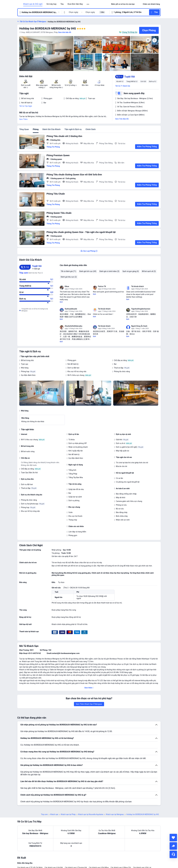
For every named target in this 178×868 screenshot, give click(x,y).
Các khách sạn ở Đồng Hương (122, 855)
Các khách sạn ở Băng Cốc (121, 850)
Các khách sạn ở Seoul (74, 860)
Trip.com (44, 797)
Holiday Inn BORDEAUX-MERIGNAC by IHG (48, 28)
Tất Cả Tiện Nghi (26, 106)
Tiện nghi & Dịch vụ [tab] (73, 129)
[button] (88, 4)
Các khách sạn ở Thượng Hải (76, 850)
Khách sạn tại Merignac (115, 797)
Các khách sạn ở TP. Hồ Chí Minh (30, 850)
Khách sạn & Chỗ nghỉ (33, 4)
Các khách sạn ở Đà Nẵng (99, 850)
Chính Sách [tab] (91, 129)
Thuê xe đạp (119, 368)
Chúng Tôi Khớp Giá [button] (130, 32)
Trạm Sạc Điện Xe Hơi (29, 473)
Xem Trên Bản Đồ (122, 119)
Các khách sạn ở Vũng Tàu (51, 855)
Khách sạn (54, 797)
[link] (123, 4)
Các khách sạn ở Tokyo (93, 860)
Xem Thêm (23, 119)
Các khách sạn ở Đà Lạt (142, 850)
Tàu (62, 4)
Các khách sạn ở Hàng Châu (28, 855)
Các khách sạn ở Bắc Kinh (53, 860)
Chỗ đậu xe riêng (120, 360)
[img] (46, 53)
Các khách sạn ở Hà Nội (54, 850)
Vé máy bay (51, 4)
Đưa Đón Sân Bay (75, 4)
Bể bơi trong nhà (27, 360)
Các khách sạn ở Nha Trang (98, 855)
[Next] (158, 393)
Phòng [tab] (36, 129)
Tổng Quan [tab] (24, 129)
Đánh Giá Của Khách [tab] (52, 129)
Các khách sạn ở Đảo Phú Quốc (29, 860)
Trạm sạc (25, 364)
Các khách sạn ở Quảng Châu (74, 855)
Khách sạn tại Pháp (68, 797)
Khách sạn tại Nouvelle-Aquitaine (91, 797)
